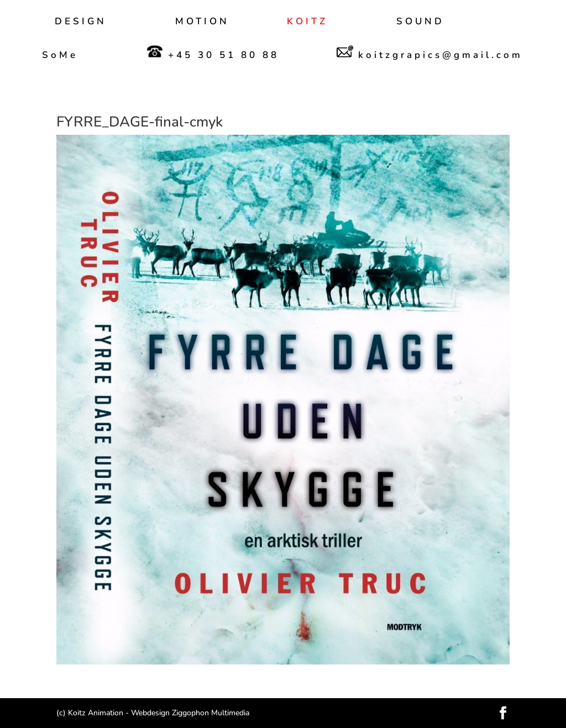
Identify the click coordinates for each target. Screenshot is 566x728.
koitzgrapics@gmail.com (430, 52)
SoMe (60, 56)
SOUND (420, 23)
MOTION (202, 23)
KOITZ (307, 23)
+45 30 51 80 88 (213, 53)
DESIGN (81, 23)
